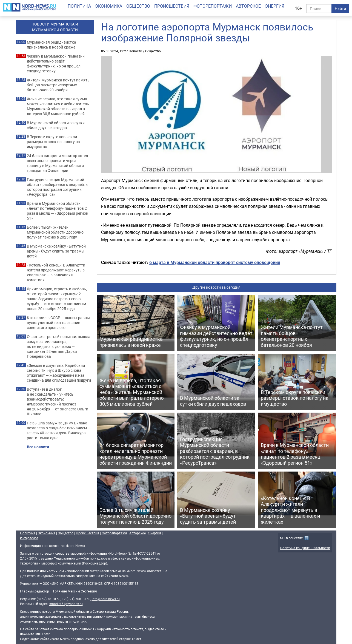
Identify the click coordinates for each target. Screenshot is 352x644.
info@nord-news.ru (106, 599)
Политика (79, 6)
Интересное (29, 538)
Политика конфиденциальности (305, 548)
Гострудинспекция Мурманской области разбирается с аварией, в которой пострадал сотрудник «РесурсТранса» (57, 187)
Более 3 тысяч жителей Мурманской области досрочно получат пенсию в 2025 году (55, 232)
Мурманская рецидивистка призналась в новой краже (51, 45)
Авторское (248, 6)
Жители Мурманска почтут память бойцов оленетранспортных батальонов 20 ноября (58, 85)
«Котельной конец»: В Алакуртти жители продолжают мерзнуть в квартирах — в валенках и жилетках (56, 273)
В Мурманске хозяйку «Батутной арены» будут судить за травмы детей (56, 251)
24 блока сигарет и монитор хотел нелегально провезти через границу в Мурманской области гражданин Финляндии (57, 163)
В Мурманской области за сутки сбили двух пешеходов (56, 125)
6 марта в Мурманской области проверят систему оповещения (215, 262)
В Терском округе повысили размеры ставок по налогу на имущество (53, 142)
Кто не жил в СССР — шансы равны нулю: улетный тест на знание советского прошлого (58, 323)
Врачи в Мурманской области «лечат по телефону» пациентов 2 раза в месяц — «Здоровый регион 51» (58, 211)
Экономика (109, 6)
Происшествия (172, 6)
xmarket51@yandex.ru (66, 604)
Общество (138, 6)
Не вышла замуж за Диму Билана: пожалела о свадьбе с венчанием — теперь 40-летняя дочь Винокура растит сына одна (59, 430)
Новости (135, 51)
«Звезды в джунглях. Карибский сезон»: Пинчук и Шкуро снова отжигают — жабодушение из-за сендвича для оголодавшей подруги (59, 373)
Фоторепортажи (213, 6)
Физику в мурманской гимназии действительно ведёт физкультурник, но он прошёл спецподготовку (56, 64)
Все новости (38, 447)
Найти (340, 8)
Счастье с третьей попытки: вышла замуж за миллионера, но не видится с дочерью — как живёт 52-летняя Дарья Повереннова (59, 347)
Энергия (275, 6)
